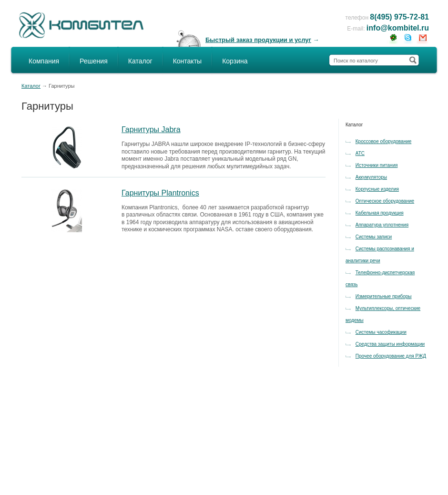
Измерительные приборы (384, 296)
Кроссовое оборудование (384, 141)
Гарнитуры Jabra (151, 129)
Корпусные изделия (377, 189)
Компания (44, 61)
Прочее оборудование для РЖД (391, 356)
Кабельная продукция (380, 213)
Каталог (140, 61)
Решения (94, 61)
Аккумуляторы (371, 177)
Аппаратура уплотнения (382, 225)
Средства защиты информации (390, 344)
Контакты (187, 61)
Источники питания (377, 165)
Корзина (235, 61)
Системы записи (374, 237)
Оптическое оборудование (385, 201)
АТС (360, 153)
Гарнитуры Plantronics (160, 193)
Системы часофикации (381, 332)
